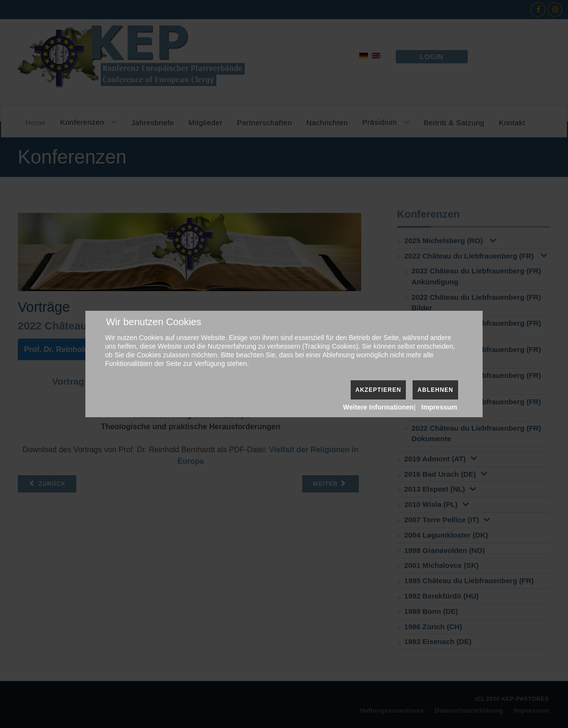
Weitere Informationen (379, 407)
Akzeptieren (379, 390)
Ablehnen (435, 390)
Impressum (439, 407)
